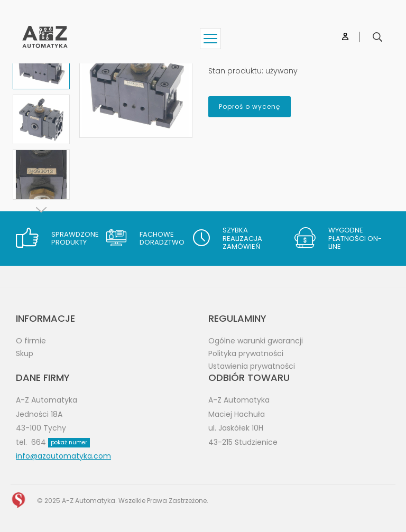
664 (61, 442)
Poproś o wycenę (250, 106)
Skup (25, 353)
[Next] (41, 210)
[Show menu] (210, 39)
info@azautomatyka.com (63, 456)
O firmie (31, 341)
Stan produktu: (236, 71)
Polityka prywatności (246, 353)
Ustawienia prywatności (252, 366)
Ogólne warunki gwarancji (256, 341)
